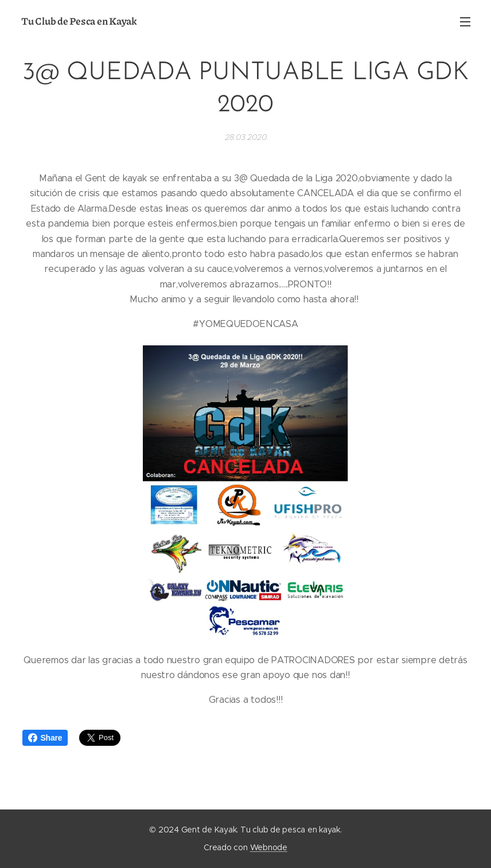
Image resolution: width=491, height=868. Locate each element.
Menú (465, 22)
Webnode (269, 847)
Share (45, 738)
